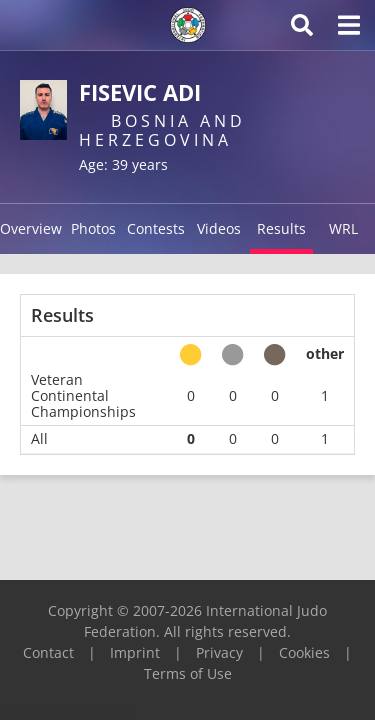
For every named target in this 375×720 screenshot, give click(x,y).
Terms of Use (188, 673)
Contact (48, 652)
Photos (93, 228)
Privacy (219, 652)
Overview (31, 228)
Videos (219, 228)
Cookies (304, 652)
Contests (156, 228)
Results (281, 228)
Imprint (135, 652)
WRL (343, 228)
